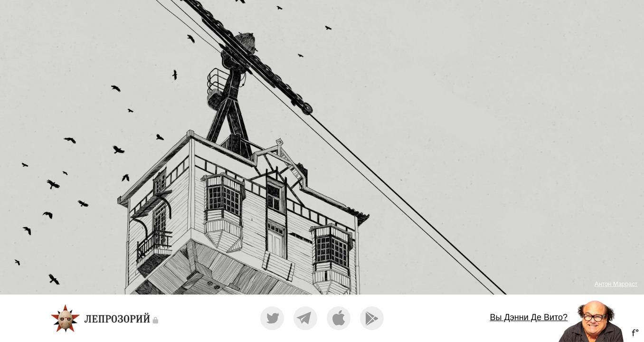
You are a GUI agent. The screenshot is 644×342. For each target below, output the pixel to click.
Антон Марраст (616, 284)
